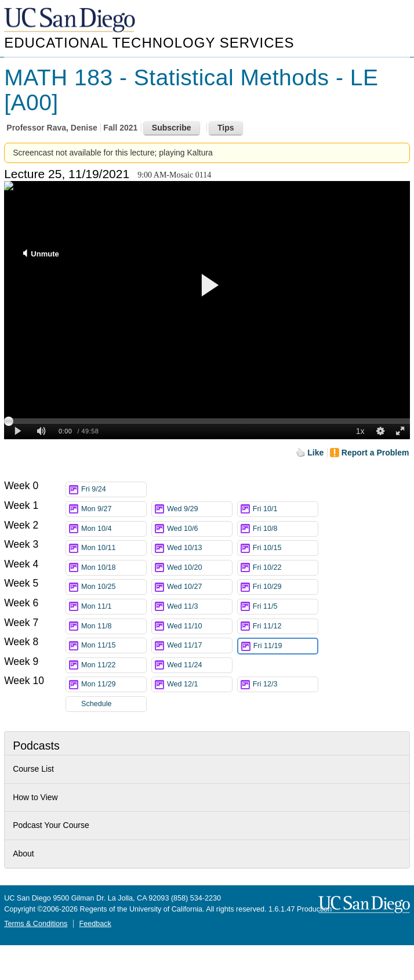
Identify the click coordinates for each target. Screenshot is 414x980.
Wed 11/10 (199, 626)
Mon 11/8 (114, 626)
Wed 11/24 (199, 665)
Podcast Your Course (51, 825)
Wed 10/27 (199, 587)
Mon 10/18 (114, 568)
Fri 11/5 (285, 607)
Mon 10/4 (114, 529)
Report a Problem (375, 453)
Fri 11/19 (285, 646)
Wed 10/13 (199, 548)
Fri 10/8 (285, 529)
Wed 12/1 (199, 684)
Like (315, 453)
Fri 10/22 (285, 568)
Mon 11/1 (114, 607)
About (23, 854)
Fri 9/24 (114, 489)
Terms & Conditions (36, 924)
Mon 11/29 (114, 684)
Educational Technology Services (149, 43)
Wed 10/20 (199, 568)
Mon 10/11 (114, 548)
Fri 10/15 (285, 548)
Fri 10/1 (285, 509)
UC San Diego (71, 21)
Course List (33, 769)
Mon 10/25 (114, 587)
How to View (35, 797)
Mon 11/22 (114, 665)
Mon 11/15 (114, 646)
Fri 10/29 (285, 587)
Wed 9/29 (199, 509)
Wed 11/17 (199, 646)
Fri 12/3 (285, 684)
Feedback (95, 924)
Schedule (97, 704)
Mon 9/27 (114, 509)
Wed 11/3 (199, 607)
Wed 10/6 (199, 529)
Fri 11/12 (285, 626)
